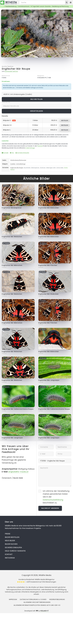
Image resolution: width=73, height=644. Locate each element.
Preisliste (40, 146)
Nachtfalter (27, 168)
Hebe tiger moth (51, 168)
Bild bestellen (36, 99)
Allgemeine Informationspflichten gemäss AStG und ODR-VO (37, 605)
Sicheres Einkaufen (22, 153)
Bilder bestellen (12, 537)
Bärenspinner (35, 168)
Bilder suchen (11, 544)
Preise (8, 534)
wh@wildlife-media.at (18, 472)
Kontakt (5, 153)
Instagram (10, 558)
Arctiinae (43, 168)
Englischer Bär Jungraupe (49, 380)
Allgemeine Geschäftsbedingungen (37, 602)
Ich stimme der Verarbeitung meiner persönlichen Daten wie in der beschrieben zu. (56, 497)
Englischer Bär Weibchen (12, 237)
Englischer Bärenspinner (12, 208)
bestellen (65, 120)
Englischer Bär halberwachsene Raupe (18, 409)
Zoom (68, 12)
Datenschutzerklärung (53, 500)
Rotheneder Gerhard (11, 71)
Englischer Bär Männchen (49, 208)
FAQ (12, 153)
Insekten (13, 164)
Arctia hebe (60, 168)
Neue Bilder (10, 541)
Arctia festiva (8, 66)
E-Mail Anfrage (30, 148)
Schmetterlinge (21, 164)
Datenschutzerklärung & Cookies (33, 599)
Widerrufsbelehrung (57, 599)
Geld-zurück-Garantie (15, 551)
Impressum (13, 599)
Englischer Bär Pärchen (48, 265)
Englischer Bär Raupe (16, 69)
